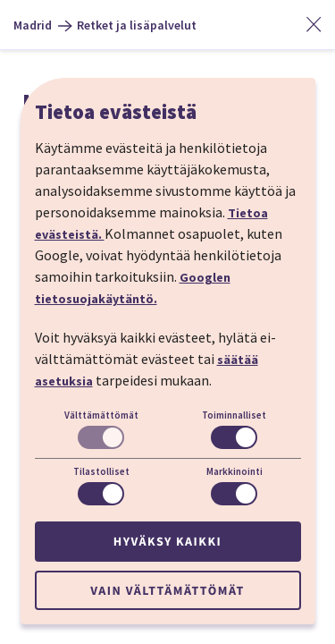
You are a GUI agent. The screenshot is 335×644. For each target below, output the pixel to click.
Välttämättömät (101, 415)
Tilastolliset (101, 471)
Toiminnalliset (234, 415)
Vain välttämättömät (167, 590)
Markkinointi (234, 471)
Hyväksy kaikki (167, 541)
